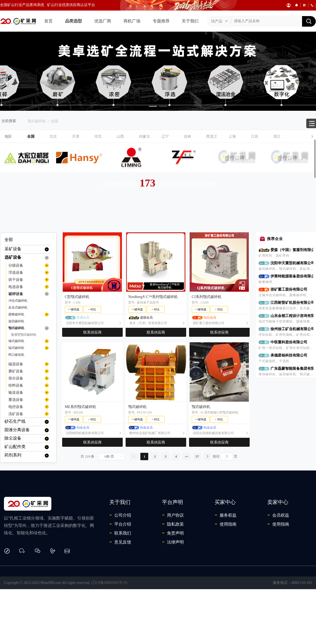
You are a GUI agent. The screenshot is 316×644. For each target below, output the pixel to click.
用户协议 (173, 515)
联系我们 (120, 533)
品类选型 (73, 21)
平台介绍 (120, 524)
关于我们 (190, 21)
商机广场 (132, 21)
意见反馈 (120, 542)
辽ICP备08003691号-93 (109, 583)
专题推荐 (161, 21)
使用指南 (226, 524)
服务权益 (226, 515)
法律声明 (173, 542)
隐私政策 (173, 524)
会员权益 (278, 515)
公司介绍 (120, 515)
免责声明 (173, 533)
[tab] (158, 136)
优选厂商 (103, 21)
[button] (172, 136)
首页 (48, 21)
